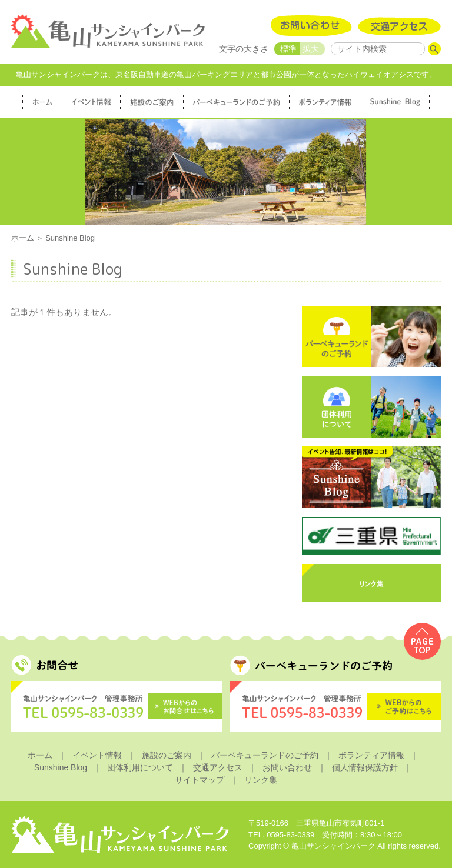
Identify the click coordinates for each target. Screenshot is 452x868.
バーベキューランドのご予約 (265, 755)
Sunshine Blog (61, 767)
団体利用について (140, 767)
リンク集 (261, 780)
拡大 (311, 49)
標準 (288, 49)
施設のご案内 (167, 755)
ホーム (23, 238)
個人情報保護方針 (365, 767)
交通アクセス (218, 767)
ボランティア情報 (371, 755)
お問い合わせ (287, 767)
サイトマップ (200, 780)
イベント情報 (97, 755)
